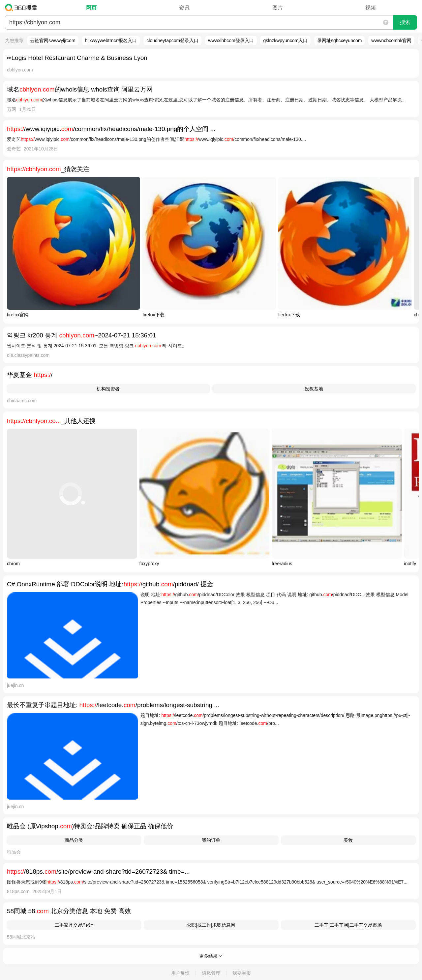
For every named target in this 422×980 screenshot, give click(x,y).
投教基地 (314, 389)
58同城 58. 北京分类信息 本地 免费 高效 (69, 911)
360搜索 (23, 8)
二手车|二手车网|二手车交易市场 (348, 925)
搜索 (405, 22)
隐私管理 (211, 973)
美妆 (348, 840)
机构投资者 (108, 389)
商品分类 (74, 840)
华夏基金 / (30, 375)
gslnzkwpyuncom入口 (285, 40)
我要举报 (242, 973)
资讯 (184, 8)
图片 (278, 8)
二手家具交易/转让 (74, 925)
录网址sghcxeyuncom (339, 40)
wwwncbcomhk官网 (391, 40)
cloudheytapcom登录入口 (172, 40)
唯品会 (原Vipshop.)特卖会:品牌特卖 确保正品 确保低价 (90, 826)
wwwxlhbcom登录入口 (231, 40)
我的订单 (211, 840)
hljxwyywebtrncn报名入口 (111, 40)
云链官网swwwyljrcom (53, 40)
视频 (371, 8)
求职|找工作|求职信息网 (211, 925)
